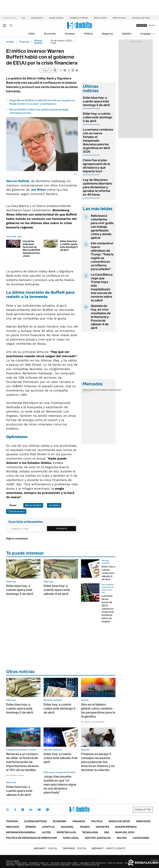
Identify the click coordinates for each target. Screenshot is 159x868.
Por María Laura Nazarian (93, 722)
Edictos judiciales (98, 838)
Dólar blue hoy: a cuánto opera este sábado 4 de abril (57, 590)
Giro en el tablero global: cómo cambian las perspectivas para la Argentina (98, 710)
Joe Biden (54, 505)
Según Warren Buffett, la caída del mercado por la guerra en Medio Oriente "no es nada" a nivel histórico (42, 102)
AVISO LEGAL (71, 838)
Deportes (103, 827)
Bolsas (96, 390)
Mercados (143, 821)
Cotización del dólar (141, 18)
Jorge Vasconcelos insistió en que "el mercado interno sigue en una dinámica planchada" (60, 784)
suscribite (142, 25)
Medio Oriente (100, 18)
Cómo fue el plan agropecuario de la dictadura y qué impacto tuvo (96, 166)
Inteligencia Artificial (79, 18)
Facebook (15, 810)
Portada (12, 821)
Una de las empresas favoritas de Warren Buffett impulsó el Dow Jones (31, 249)
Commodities (106, 390)
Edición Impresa (126, 827)
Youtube (39, 810)
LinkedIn (31, 810)
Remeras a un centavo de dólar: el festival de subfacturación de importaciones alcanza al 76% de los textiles (22, 762)
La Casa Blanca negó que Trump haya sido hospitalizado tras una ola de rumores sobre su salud (102, 287)
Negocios (107, 34)
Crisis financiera (16, 511)
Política (88, 34)
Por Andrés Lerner (15, 775)
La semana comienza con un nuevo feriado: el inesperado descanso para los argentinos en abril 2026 (98, 141)
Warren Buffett (38, 42)
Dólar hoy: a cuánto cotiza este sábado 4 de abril (108, 573)
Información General (21, 832)
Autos (46, 832)
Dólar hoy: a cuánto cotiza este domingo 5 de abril (98, 117)
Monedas (87, 390)
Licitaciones (141, 838)
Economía (50, 34)
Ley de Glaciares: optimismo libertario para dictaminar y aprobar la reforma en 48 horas (98, 187)
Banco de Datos (119, 821)
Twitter (8, 810)
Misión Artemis (119, 18)
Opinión (127, 34)
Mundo (85, 827)
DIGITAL (46, 848)
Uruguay (145, 34)
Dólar (32, 34)
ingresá (152, 25)
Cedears (117, 390)
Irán (23, 18)
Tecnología (90, 832)
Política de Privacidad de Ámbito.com (31, 838)
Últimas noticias (35, 821)
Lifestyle (48, 827)
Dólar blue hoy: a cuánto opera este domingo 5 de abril (69, 246)
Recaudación (37, 18)
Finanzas (70, 34)
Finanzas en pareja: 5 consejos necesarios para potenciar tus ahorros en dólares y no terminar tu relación (98, 762)
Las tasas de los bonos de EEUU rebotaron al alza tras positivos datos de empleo (108, 609)
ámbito (10, 42)
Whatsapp (48, 810)
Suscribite (62, 528)
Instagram (23, 810)
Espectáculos (66, 832)
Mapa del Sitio (125, 832)
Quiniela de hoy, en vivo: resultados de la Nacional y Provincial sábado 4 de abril (101, 317)
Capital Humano (56, 18)
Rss (107, 832)
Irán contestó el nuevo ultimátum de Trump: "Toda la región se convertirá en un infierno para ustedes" (102, 256)
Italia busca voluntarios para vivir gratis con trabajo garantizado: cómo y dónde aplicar (102, 227)
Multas (122, 838)
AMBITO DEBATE (108, 848)
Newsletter (152, 33)
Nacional (67, 827)
